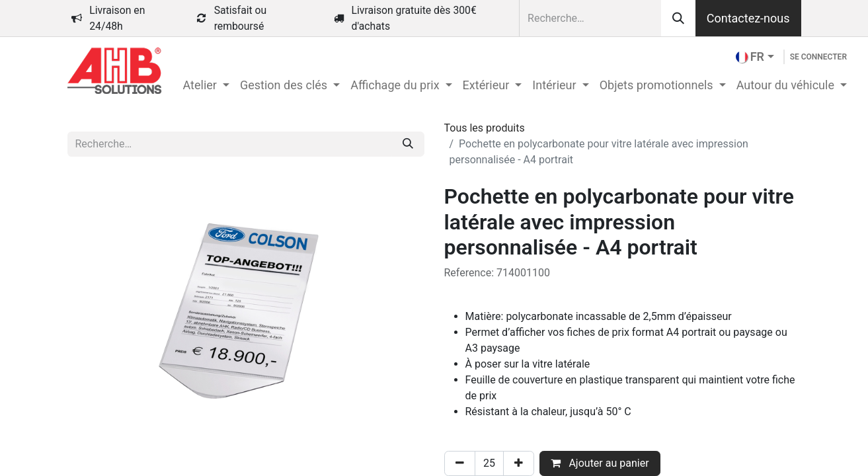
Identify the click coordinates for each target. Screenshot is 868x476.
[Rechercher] (678, 18)
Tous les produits (485, 128)
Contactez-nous (748, 18)
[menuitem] (206, 85)
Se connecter (818, 57)
